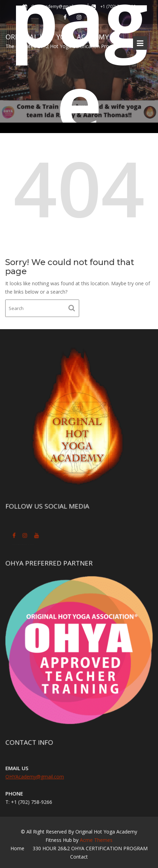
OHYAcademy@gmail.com (35, 776)
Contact (79, 857)
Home (17, 848)
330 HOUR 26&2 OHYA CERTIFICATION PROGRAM (90, 848)
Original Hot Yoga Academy (57, 37)
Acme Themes (96, 840)
